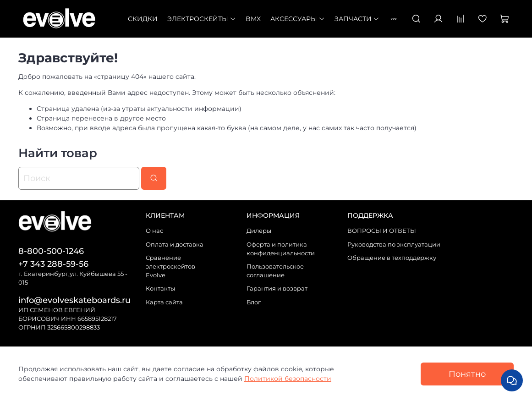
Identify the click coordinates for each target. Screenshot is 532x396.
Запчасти (357, 19)
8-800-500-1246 (51, 251)
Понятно (467, 374)
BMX (253, 19)
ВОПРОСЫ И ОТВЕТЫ (382, 231)
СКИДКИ (143, 19)
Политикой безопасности (288, 379)
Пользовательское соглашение (275, 271)
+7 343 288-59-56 (53, 264)
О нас (154, 231)
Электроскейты (202, 19)
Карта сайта (164, 302)
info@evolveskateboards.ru (74, 300)
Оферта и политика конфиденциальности (281, 249)
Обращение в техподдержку (392, 258)
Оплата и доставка (175, 245)
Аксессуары (298, 19)
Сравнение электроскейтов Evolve (170, 267)
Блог (254, 302)
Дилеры (259, 231)
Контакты (160, 289)
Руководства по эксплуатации (394, 245)
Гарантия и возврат (277, 289)
